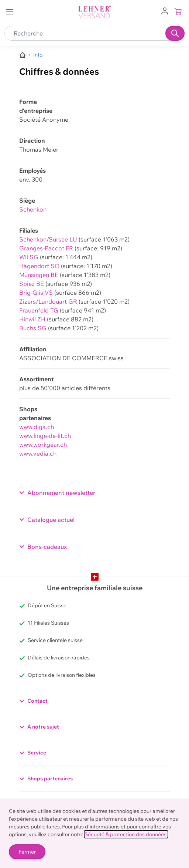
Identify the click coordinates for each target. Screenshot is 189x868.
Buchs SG (33, 328)
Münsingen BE (39, 275)
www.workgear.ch (43, 445)
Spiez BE (32, 284)
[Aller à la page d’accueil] (23, 55)
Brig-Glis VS (36, 293)
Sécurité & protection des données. (126, 834)
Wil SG (29, 257)
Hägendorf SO (39, 266)
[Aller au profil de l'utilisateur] (165, 10)
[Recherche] (175, 33)
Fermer (27, 852)
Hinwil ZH (32, 319)
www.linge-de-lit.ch (45, 436)
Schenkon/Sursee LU (48, 239)
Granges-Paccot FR (46, 248)
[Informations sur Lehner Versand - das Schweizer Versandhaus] (38, 55)
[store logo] (94, 12)
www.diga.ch (37, 427)
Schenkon (33, 209)
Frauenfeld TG (39, 310)
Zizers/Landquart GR (48, 301)
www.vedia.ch (38, 453)
